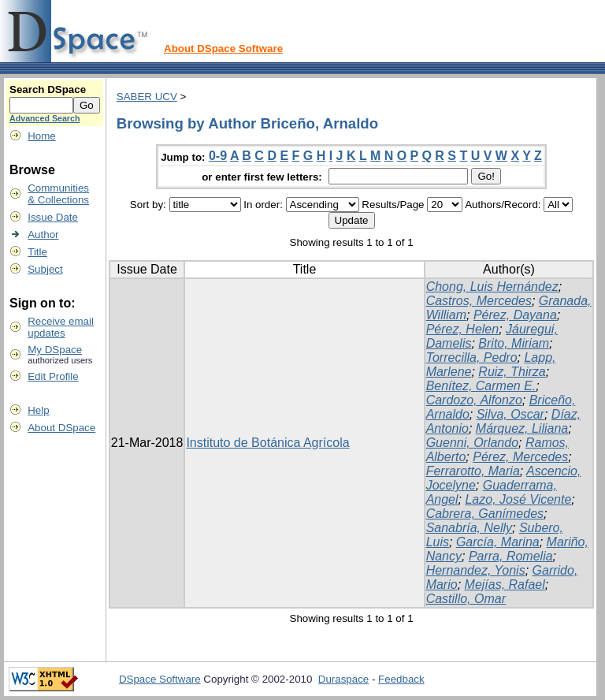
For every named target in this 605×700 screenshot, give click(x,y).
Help (38, 410)
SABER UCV (147, 97)
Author (43, 235)
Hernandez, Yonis (476, 570)
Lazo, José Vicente (518, 499)
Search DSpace (48, 89)
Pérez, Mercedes (520, 457)
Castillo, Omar (466, 599)
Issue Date (53, 217)
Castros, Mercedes (479, 301)
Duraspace (343, 679)
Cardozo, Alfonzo (474, 400)
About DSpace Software (223, 48)
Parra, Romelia (511, 556)
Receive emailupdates (61, 327)
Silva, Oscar (510, 414)
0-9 (218, 156)
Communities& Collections (58, 194)
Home (42, 136)
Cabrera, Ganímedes (485, 514)
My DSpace (55, 350)
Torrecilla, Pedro (472, 357)
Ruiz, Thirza (512, 372)
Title (37, 252)
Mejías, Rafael (505, 585)
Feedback (401, 679)
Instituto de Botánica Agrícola (267, 443)
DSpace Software (160, 679)
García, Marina (498, 542)
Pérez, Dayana (515, 315)
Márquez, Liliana (522, 428)
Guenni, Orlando (472, 443)
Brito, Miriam (514, 343)
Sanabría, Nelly (469, 528)
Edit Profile (53, 376)
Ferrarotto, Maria (473, 471)
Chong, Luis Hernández (492, 287)
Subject (45, 269)
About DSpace (61, 428)
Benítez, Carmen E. (481, 386)
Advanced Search (45, 118)
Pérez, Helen (463, 329)
